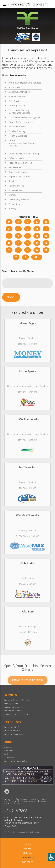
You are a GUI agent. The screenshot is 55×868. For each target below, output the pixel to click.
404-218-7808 (16, 811)
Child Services (15, 101)
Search (11, 297)
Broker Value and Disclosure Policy (21, 823)
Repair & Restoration (19, 176)
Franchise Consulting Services (17, 700)
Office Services (16, 158)
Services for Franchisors (14, 707)
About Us (8, 747)
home (28, 844)
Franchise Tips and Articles (15, 761)
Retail (11, 181)
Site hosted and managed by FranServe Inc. (22, 832)
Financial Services (17, 127)
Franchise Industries (13, 731)
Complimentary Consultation (16, 714)
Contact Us (9, 751)
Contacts (27, 862)
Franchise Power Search (28, 691)
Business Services (18, 96)
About (27, 848)
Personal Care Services (20, 163)
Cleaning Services (17, 106)
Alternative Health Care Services (25, 83)
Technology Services (19, 199)
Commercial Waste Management (25, 117)
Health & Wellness (18, 136)
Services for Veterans (13, 711)
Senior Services (16, 186)
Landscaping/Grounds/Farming (24, 154)
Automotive (14, 87)
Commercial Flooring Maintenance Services (19, 111)
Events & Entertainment (21, 122)
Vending (13, 209)
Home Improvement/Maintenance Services (22, 143)
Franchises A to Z (12, 727)
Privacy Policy (11, 826)
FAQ (6, 754)
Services (28, 853)
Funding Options (11, 704)
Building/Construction (19, 92)
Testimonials (10, 758)
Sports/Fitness (16, 190)
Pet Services (15, 167)
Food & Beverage (17, 131)
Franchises (28, 857)
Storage (13, 195)
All (37, 257)
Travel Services (16, 204)
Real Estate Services (19, 172)
